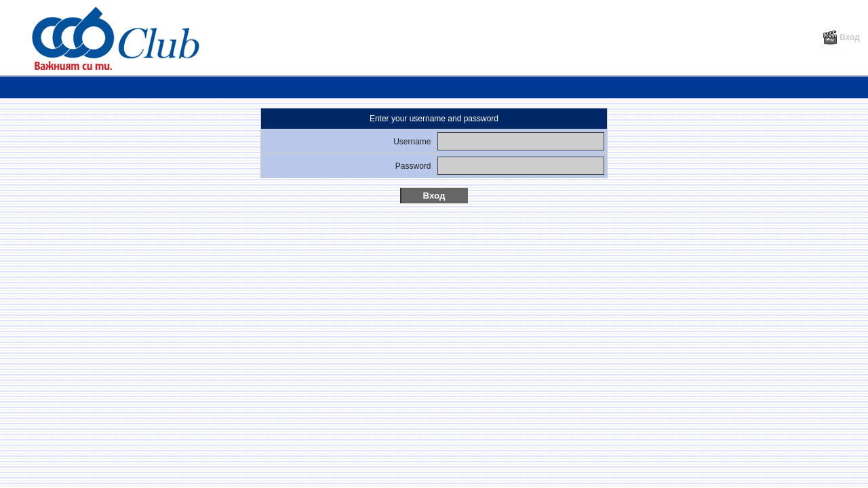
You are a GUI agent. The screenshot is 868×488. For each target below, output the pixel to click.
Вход (841, 37)
